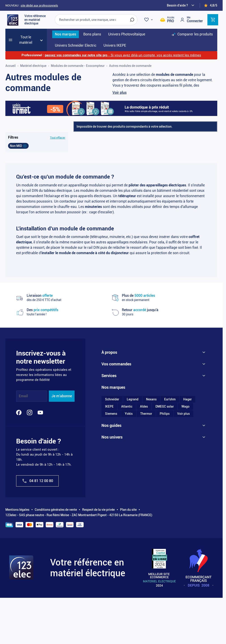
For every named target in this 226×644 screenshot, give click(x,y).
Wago (185, 408)
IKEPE (109, 408)
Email (23, 396)
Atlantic (127, 408)
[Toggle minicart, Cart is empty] (213, 20)
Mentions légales (17, 510)
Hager (187, 401)
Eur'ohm (170, 401)
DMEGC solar (165, 408)
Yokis (129, 416)
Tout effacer (58, 138)
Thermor (146, 416)
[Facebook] (19, 413)
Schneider (112, 401)
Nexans (151, 401)
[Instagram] (30, 413)
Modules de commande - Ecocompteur (78, 66)
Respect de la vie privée (98, 510)
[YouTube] (40, 413)
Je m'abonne (62, 396)
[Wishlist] (149, 20)
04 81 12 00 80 (37, 481)
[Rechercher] (132, 20)
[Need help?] (181, 5)
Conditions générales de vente (56, 510)
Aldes (144, 408)
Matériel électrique (33, 66)
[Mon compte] (191, 20)
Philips (165, 416)
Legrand (133, 401)
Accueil (11, 66)
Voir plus (119, 93)
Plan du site (128, 510)
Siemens (111, 416)
